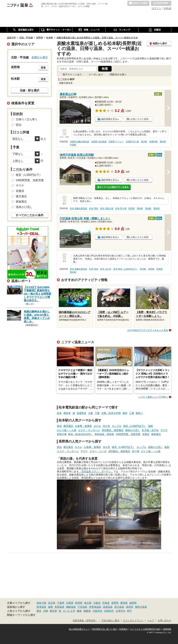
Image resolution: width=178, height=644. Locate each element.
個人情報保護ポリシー (79, 629)
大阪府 (97, 603)
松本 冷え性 (106, 269)
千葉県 (61, 603)
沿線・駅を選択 (30, 90)
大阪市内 (97, 611)
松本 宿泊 (94, 208)
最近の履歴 (161, 3)
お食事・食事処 (83, 426)
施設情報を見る (109, 119)
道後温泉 (108, 607)
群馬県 (79, 603)
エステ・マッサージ (89, 430)
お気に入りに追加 (139, 119)
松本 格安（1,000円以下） (126, 269)
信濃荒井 (82, 413)
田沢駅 (144, 142)
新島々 (139, 413)
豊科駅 (163, 142)
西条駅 (148, 208)
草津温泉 (41, 607)
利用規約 (123, 629)
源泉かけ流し (133, 430)
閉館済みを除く (118, 74)
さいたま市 (69, 611)
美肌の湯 (62, 434)
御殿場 (87, 611)
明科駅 (140, 208)
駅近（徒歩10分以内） (81, 434)
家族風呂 (156, 434)
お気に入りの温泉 (138, 3)
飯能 (79, 611)
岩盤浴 (20, 191)
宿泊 (59, 426)
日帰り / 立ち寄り (27, 119)
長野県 (115, 603)
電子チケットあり (72, 74)
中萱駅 (73, 145)
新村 (125, 413)
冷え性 (106, 426)
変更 (43, 68)
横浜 (39, 611)
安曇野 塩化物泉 (99, 142)
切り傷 (136, 451)
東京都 (88, 603)
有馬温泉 (59, 607)
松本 (59, 413)
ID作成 (168, 8)
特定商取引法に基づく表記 (104, 629)
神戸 (129, 611)
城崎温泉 (71, 607)
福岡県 (133, 603)
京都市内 (109, 611)
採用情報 (167, 629)
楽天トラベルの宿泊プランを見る (113, 187)
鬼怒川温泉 (141, 607)
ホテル (97, 426)
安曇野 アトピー (116, 142)
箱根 (50, 607)
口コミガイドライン (133, 621)
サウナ (164, 430)
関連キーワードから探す (21, 615)
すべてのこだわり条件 (30, 215)
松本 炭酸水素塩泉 (78, 208)
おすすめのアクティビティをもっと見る (148, 330)
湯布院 (130, 607)
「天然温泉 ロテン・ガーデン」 (96, 471)
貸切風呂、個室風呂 (113, 430)
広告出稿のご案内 (110, 621)
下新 (97, 413)
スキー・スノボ (98, 451)
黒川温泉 (119, 607)
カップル (117, 426)
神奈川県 (41, 603)
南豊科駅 (153, 142)
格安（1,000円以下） (135, 426)
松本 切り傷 (121, 208)
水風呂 (146, 434)
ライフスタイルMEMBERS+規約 (145, 629)
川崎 (46, 611)
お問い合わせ (164, 621)
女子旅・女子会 (150, 430)
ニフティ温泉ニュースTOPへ (153, 397)
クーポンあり (96, 74)
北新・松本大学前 (111, 413)
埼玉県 (52, 603)
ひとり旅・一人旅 (67, 430)
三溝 (132, 413)
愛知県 (124, 603)
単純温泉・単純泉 (104, 434)
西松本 (67, 413)
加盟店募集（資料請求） (85, 621)
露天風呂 (68, 426)
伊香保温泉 (95, 607)
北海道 (106, 603)
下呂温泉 (82, 607)
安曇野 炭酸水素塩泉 (80, 142)
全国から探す (40, 57)
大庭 (91, 413)
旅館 (151, 426)
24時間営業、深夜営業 (128, 434)
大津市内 (120, 611)
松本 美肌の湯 (107, 208)
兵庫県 (70, 603)
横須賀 (53, 611)
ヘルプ (150, 621)
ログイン (156, 8)
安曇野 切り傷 (132, 142)
